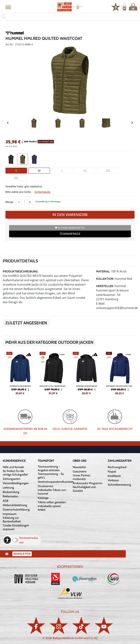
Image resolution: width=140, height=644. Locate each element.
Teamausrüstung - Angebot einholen (49, 468)
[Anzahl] (24, 202)
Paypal (112, 471)
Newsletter (79, 467)
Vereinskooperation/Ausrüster (56, 482)
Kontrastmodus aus (29, 540)
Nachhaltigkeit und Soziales (84, 489)
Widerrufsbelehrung (15, 505)
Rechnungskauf (117, 467)
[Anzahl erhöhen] (30, 202)
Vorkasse (113, 480)
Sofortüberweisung (119, 485)
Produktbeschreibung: (21, 271)
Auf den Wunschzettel (70, 228)
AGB (6, 501)
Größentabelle (42, 192)
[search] (70, 17)
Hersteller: (105, 286)
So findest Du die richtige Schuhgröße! (15, 473)
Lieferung (8, 488)
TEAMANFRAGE (70, 234)
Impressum (10, 514)
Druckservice (45, 486)
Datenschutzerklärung (16, 510)
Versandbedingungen (16, 483)
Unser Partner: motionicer (82, 477)
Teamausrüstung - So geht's (51, 476)
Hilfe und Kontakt (13, 467)
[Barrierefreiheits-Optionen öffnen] (7, 540)
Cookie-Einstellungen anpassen (16, 527)
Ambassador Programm (87, 483)
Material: (103, 271)
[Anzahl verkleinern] (19, 202)
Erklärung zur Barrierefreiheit (12, 520)
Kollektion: (105, 279)
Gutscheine (80, 471)
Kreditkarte (114, 476)
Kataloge (43, 498)
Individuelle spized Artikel (49, 508)
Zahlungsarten (12, 479)
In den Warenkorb (70, 215)
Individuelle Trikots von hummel (52, 492)
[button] (8, 7)
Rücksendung (11, 492)
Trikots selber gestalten (52, 502)
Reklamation (10, 496)
